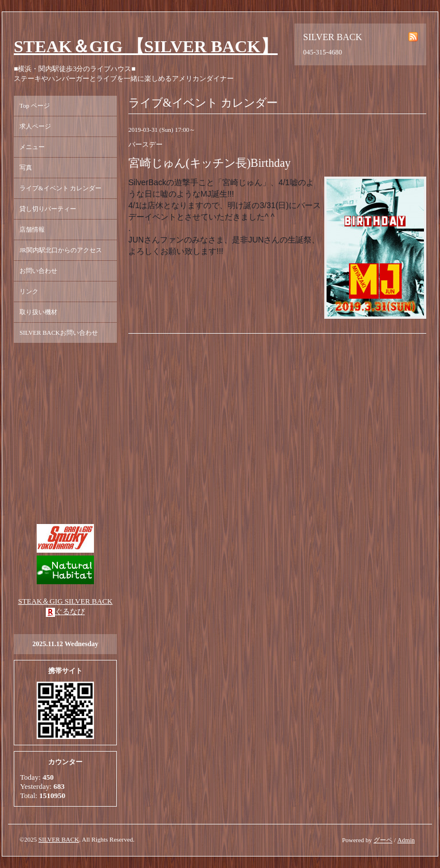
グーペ (383, 840)
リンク (29, 291)
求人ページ (35, 126)
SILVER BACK (59, 839)
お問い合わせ (38, 271)
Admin (406, 840)
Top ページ (35, 105)
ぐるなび (70, 611)
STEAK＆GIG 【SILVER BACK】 (146, 46)
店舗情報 (32, 229)
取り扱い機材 (38, 312)
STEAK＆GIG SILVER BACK (66, 601)
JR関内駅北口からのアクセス (61, 250)
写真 (26, 167)
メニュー (32, 147)
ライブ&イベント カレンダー (60, 188)
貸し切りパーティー (48, 209)
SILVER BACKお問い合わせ (59, 333)
